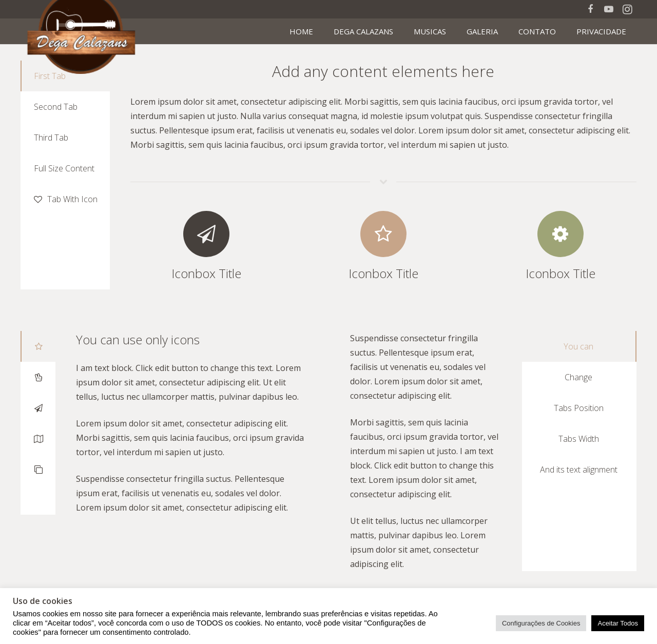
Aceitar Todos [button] (618, 623)
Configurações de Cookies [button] (541, 623)
